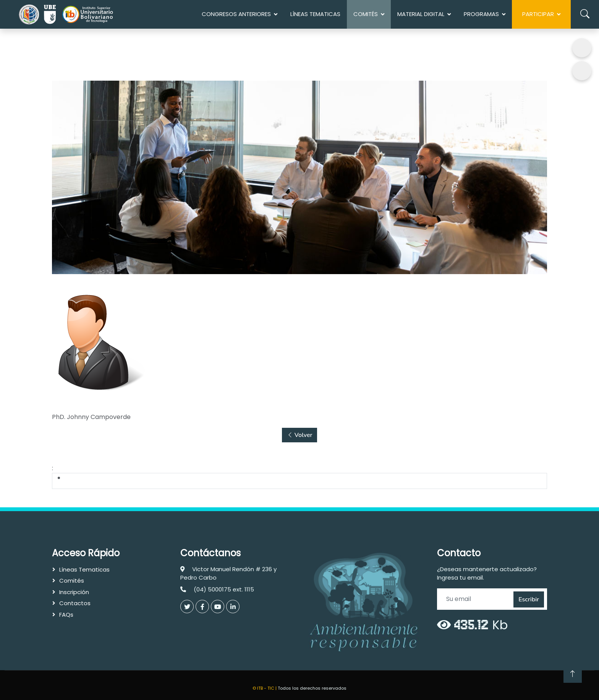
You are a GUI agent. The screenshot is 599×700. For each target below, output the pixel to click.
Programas (481, 14)
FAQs (66, 615)
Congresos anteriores (236, 14)
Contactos (75, 603)
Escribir (529, 599)
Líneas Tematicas (315, 14)
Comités (72, 581)
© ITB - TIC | (265, 688)
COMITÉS (366, 14)
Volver (300, 435)
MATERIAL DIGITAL (421, 14)
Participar (538, 14)
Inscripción (74, 592)
